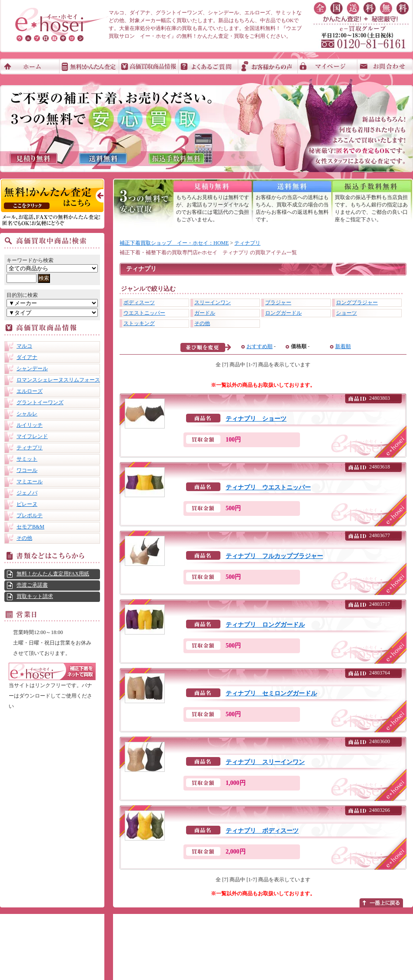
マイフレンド (32, 436)
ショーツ (346, 313)
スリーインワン (213, 302)
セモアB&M (30, 527)
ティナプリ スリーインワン (265, 762)
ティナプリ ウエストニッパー (268, 487)
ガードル (205, 313)
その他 (24, 538)
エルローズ (30, 391)
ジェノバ (27, 493)
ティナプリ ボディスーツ (262, 831)
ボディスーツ (139, 302)
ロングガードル (283, 313)
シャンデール (32, 369)
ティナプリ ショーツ (256, 419)
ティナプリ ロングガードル (265, 625)
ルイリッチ (30, 425)
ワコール (27, 470)
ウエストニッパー (144, 313)
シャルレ (27, 414)
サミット (27, 459)
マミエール (30, 482)
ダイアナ (27, 357)
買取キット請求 (35, 596)
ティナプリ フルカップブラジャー (274, 556)
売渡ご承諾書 (32, 585)
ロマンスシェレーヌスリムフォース (58, 380)
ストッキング (139, 323)
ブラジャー (278, 302)
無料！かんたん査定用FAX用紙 (53, 574)
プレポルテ (30, 515)
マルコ (24, 346)
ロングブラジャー (357, 302)
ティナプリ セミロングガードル (271, 693)
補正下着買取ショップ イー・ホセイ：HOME (174, 243)
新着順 (343, 346)
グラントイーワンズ (40, 402)
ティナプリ (30, 448)
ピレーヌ (27, 504)
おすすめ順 (260, 346)
